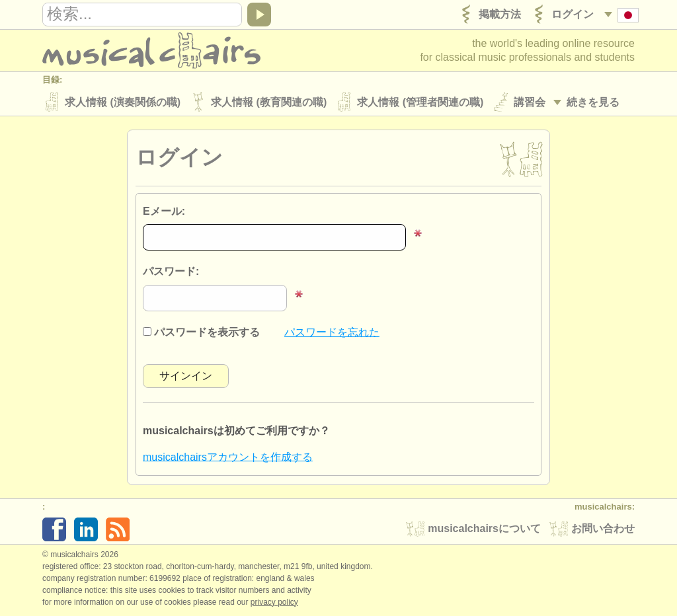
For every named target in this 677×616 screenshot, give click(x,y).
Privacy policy (274, 602)
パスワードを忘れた (332, 332)
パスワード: (171, 272)
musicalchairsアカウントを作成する (228, 456)
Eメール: (164, 211)
